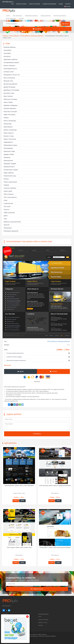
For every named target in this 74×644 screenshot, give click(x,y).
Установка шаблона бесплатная (15, 353)
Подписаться (37, 589)
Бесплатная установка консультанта (16, 360)
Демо (21, 371)
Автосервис (7, 53)
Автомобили (7, 50)
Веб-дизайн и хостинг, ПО (12, 75)
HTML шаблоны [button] (18, 16)
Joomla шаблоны (46, 16)
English (68, 7)
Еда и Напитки (8, 96)
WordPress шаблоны (31, 16)
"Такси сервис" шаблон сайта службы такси (19, 547)
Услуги (8, 16)
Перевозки (7, 157)
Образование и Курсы (10, 145)
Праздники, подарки (10, 164)
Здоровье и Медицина (11, 105)
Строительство (8, 203)
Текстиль (6, 210)
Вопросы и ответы (21, 4)
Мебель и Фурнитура (10, 130)
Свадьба (6, 185)
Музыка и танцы (9, 136)
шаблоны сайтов (31, 635)
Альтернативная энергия (11, 63)
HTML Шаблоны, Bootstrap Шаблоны (32, 36)
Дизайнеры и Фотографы (11, 90)
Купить (53, 371)
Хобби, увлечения (9, 213)
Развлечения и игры (10, 176)
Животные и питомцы (10, 99)
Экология (7, 225)
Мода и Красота (9, 133)
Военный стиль (8, 81)
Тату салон (7, 206)
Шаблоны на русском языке (12, 222)
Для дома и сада (9, 93)
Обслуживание (8, 148)
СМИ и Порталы (9, 194)
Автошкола (7, 56)
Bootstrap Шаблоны (10, 47)
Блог (13, 4)
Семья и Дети (8, 191)
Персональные (8, 161)
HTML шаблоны (14, 36)
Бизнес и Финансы (9, 66)
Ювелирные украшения (11, 231)
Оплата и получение (34, 4)
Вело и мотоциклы (9, 78)
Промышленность (9, 167)
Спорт (5, 200)
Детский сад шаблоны (10, 84)
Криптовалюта (8, 127)
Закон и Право (8, 102)
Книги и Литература (10, 121)
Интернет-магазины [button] (60, 16)
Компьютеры (8, 124)
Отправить (37, 434)
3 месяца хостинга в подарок (14, 357)
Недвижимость (8, 142)
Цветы (6, 216)
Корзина (37, 29)
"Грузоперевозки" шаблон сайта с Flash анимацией (19, 486)
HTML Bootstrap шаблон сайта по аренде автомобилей (55, 486)
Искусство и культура (10, 112)
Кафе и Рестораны (9, 115)
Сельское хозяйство (10, 188)
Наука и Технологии (10, 139)
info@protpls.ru (8, 2)
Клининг (6, 118)
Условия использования (49, 4)
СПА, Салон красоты (10, 197)
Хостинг (21, 18)
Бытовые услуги (9, 72)
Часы (5, 219)
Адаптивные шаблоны (11, 59)
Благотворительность (10, 69)
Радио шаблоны (9, 173)
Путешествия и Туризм (11, 170)
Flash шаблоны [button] (11, 18)
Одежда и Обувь (9, 154)
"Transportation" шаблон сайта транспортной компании (55, 547)
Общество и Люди (9, 151)
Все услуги (7, 365)
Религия (6, 179)
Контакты (68, 4)
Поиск (66, 24)
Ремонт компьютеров (10, 182)
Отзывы (61, 4)
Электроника (8, 228)
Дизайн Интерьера (9, 87)
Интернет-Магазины (10, 108)
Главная (5, 36)
